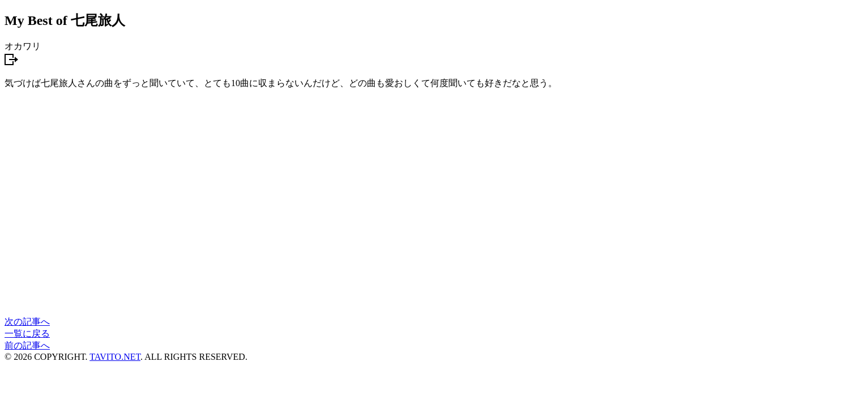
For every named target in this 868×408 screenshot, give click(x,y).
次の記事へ (27, 322)
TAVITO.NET (115, 357)
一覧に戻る (27, 333)
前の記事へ (27, 345)
